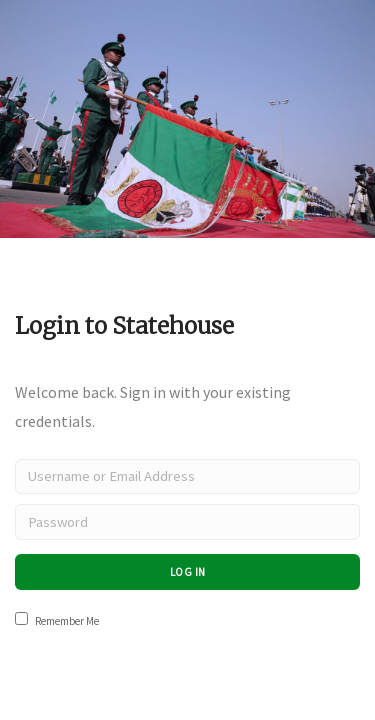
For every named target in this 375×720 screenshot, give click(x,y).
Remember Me (57, 620)
